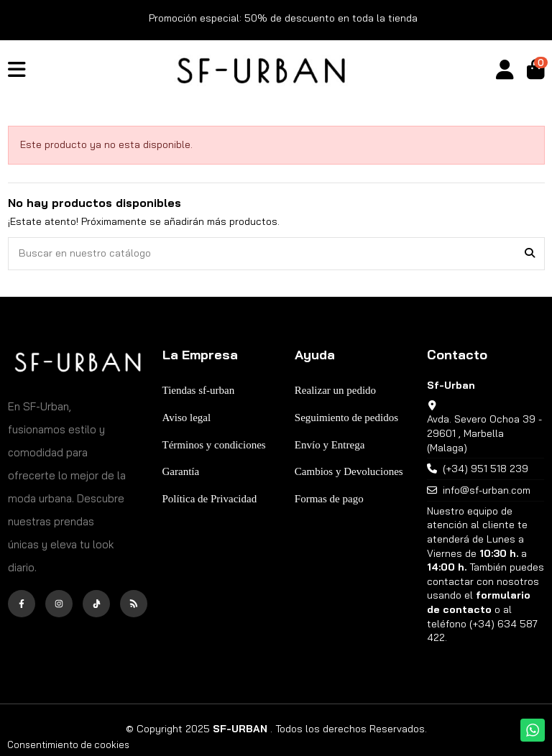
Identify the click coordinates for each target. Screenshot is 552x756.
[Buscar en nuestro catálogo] (530, 253)
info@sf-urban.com (487, 490)
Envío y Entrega (330, 445)
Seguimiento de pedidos (346, 418)
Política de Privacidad (210, 499)
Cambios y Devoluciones (349, 471)
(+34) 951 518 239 (486, 469)
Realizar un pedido (335, 390)
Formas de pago (329, 499)
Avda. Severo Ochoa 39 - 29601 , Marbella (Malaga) (484, 433)
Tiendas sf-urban (199, 390)
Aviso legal (187, 418)
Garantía (181, 471)
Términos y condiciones (214, 445)
